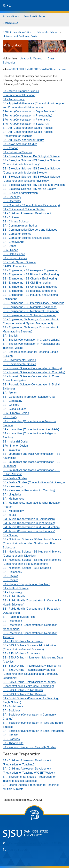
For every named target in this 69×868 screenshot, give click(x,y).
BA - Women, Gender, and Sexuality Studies (29, 747)
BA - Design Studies (15, 258)
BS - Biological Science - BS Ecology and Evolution (34, 185)
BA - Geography (12, 401)
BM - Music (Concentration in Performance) (29, 531)
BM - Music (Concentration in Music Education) (31, 527)
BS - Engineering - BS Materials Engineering (30, 307)
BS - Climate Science (16, 221)
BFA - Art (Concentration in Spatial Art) (26, 124)
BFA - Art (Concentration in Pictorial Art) (27, 120)
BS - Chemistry (12, 201)
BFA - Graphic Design (16, 413)
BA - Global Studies (15, 409)
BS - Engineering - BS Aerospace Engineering (30, 270)
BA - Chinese (11, 217)
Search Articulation (35, 16)
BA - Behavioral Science (17, 152)
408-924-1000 (17, 850)
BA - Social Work (13, 706)
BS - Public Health (14, 596)
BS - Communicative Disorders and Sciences (30, 230)
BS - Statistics (11, 739)
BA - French (10, 393)
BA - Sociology (12, 711)
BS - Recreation (12, 621)
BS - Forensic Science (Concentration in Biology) (32, 368)
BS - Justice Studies (15, 478)
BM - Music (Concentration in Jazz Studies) (29, 523)
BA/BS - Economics (15, 266)
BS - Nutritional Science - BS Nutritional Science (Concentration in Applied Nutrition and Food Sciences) (32, 543)
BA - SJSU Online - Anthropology (23, 641)
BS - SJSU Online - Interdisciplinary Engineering (32, 666)
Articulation (10, 16)
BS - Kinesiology (13, 486)
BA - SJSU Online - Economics (21, 653)
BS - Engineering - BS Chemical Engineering (30, 279)
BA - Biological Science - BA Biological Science (31, 156)
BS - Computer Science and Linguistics (26, 238)
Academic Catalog (31, 58)
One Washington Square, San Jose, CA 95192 (35, 843)
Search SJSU (10, 23)
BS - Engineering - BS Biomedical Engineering (31, 274)
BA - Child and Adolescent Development (27, 213)
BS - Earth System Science (19, 262)
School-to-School (47, 32)
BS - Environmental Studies (19, 364)
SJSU (7, 6)
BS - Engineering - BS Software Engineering (29, 315)
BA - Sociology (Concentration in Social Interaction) (34, 731)
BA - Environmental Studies (19, 360)
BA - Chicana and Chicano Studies (24, 209)
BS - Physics (10, 580)
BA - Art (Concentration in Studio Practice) (28, 128)
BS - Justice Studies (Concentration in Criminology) (34, 482)
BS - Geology (11, 405)
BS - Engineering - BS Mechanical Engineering (31, 311)
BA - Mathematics (13, 499)
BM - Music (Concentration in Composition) (29, 519)
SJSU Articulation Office (17, 32)
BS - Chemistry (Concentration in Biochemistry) (31, 205)
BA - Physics (10, 576)
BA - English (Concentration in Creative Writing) (31, 340)
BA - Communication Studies (20, 226)
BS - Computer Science (17, 234)
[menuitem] (10, 16)
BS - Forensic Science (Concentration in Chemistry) (34, 372)
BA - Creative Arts (13, 242)
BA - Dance (10, 246)
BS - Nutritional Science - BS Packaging (27, 568)
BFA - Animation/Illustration (19, 95)
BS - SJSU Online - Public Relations (25, 694)
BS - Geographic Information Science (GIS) (29, 397)
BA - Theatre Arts (13, 743)
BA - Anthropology (14, 99)
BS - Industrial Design (16, 442)
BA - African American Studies (21, 91)
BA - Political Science (16, 588)
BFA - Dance (10, 250)
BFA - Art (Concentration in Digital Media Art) (30, 111)
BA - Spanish (11, 735)
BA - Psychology (13, 592)
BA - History (10, 417)
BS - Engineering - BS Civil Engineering (27, 283)
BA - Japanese (12, 450)
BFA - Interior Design (15, 446)
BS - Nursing (10, 535)
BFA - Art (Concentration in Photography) (27, 116)
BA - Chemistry (12, 197)
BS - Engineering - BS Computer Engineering (30, 287)
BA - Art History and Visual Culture (23, 140)
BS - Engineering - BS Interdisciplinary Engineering (34, 303)
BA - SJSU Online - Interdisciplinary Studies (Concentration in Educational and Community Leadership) (30, 674)
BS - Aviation (10, 148)
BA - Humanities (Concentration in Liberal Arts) (31, 429)
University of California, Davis (20, 36)
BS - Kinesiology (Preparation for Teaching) (29, 490)
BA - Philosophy (12, 572)
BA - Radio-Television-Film (19, 617)
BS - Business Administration (20, 193)
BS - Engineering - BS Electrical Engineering (30, 291)
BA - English (10, 336)
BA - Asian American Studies (20, 144)
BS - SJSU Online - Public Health (23, 690)
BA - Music (9, 515)
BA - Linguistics (12, 495)
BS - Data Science (14, 254)
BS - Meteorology (13, 511)
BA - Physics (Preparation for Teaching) (26, 584)
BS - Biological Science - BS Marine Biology (29, 189)
